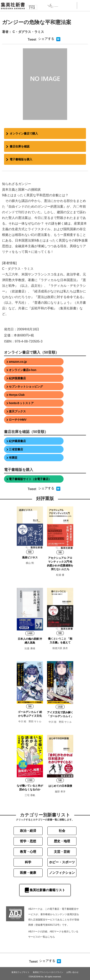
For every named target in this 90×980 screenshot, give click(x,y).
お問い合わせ (72, 972)
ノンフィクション (62, 873)
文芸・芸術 (62, 852)
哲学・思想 (28, 841)
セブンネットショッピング (26, 387)
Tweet (32, 39)
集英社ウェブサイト (21, 972)
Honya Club (17, 395)
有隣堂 (13, 458)
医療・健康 (28, 873)
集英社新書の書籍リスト (45, 890)
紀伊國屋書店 (17, 441)
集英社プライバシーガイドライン (48, 972)
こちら (51, 937)
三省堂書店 (16, 449)
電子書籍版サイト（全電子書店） (30, 479)
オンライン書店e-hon (23, 370)
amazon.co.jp (18, 362)
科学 (28, 862)
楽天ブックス (17, 411)
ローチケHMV (18, 420)
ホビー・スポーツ (62, 862)
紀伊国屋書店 (17, 378)
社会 (62, 831)
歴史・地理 (62, 841)
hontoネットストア (21, 403)
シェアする (46, 39)
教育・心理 (28, 852)
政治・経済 (28, 831)
